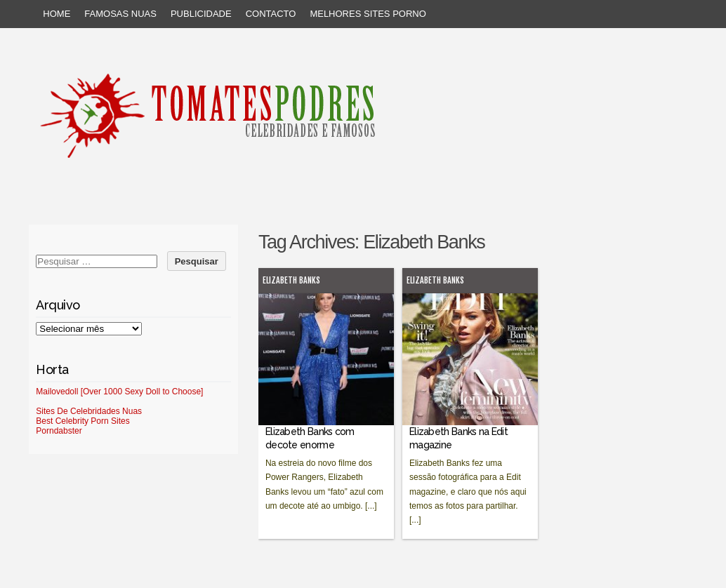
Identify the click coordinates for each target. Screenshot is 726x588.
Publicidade (201, 14)
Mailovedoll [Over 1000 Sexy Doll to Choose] (119, 392)
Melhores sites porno (368, 14)
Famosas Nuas (120, 14)
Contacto (271, 14)
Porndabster (59, 431)
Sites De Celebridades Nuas (89, 411)
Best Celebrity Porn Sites (82, 421)
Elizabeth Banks (291, 280)
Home (57, 14)
